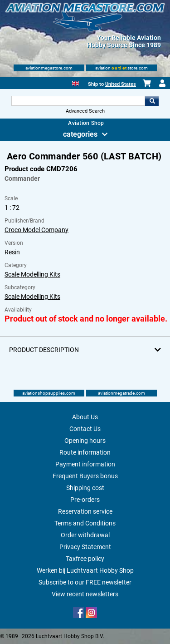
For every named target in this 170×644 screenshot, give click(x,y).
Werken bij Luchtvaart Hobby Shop (85, 570)
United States (121, 84)
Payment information (85, 464)
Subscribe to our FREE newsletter (85, 582)
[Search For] (78, 101)
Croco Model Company (36, 230)
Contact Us (85, 429)
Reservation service (85, 511)
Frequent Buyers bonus (85, 476)
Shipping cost (85, 488)
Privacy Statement (85, 547)
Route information (85, 452)
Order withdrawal (85, 535)
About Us (85, 417)
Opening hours (85, 441)
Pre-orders (85, 500)
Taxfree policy (85, 559)
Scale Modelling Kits (32, 274)
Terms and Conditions (85, 523)
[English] (75, 82)
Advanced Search (85, 111)
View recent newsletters (85, 594)
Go (152, 101)
